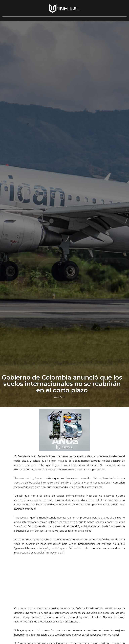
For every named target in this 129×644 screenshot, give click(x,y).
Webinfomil (59, 397)
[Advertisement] (69, 578)
